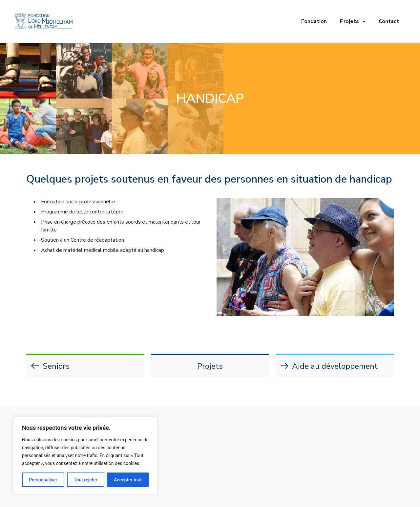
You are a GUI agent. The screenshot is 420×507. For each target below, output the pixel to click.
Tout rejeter (86, 480)
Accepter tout (128, 480)
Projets (353, 21)
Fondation (314, 21)
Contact (389, 21)
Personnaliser (43, 480)
